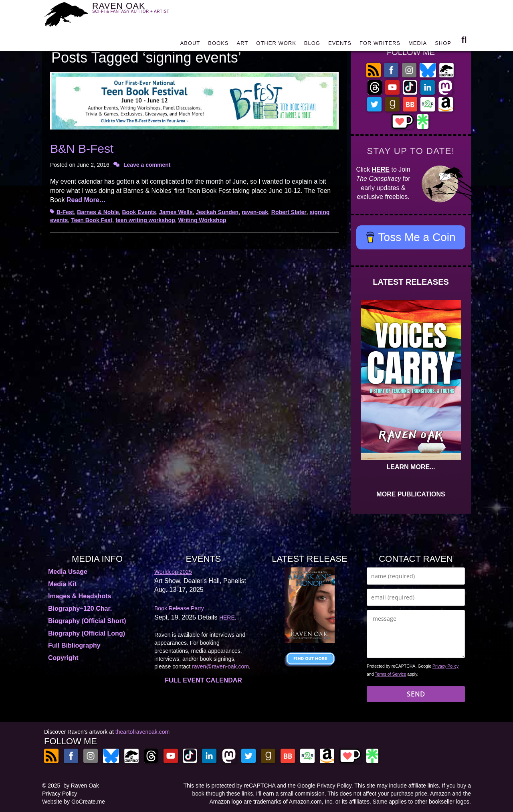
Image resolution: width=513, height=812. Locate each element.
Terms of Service (390, 674)
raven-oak (255, 212)
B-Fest (65, 212)
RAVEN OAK (142, 13)
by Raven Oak (81, 786)
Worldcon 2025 (173, 572)
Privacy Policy (445, 666)
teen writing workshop (145, 220)
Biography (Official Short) (87, 621)
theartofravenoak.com (142, 732)
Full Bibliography (74, 645)
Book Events (139, 212)
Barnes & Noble (98, 212)
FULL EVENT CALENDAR (203, 680)
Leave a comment (147, 165)
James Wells (176, 212)
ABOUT (190, 45)
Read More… (86, 200)
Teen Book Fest (92, 220)
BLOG (312, 45)
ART (243, 45)
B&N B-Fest (82, 149)
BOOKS (218, 45)
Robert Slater (289, 212)
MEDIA (418, 45)
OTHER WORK (276, 45)
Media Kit (62, 584)
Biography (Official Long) (87, 633)
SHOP (443, 45)
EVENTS (340, 45)
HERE (381, 169)
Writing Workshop (202, 220)
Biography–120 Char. (80, 608)
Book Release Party (179, 608)
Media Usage (68, 572)
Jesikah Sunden (217, 212)
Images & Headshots (80, 596)
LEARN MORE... (411, 467)
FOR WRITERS (380, 45)
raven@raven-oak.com (220, 666)
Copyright (63, 658)
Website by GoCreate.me (74, 802)
